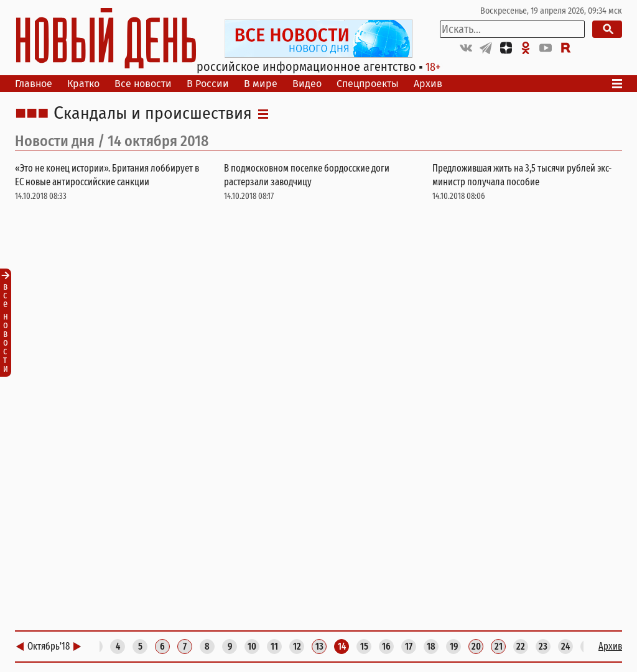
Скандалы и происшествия (153, 114)
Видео (307, 84)
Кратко (83, 84)
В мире (261, 84)
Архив (428, 84)
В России (208, 84)
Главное (34, 84)
